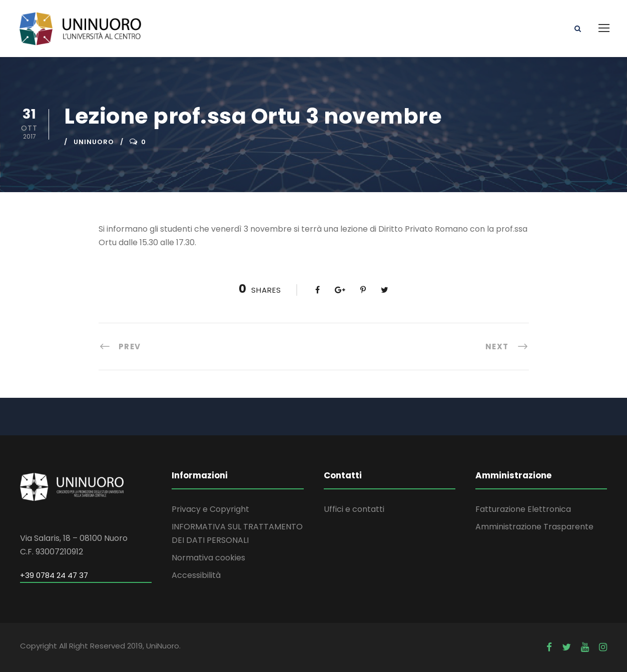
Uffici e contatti (354, 509)
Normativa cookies (208, 558)
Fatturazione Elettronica (523, 509)
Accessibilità (196, 575)
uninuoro (94, 142)
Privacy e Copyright (210, 509)
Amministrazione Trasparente (534, 527)
